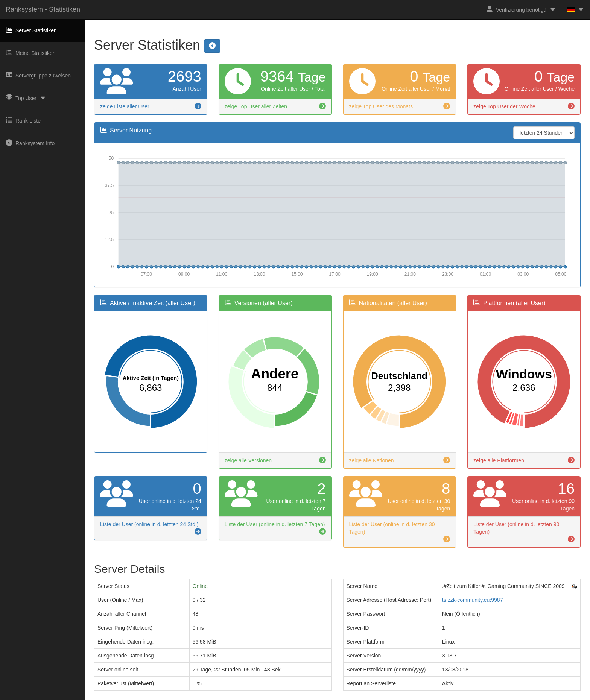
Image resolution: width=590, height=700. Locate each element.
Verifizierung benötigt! (521, 9)
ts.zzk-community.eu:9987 (473, 600)
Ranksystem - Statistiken (43, 9)
